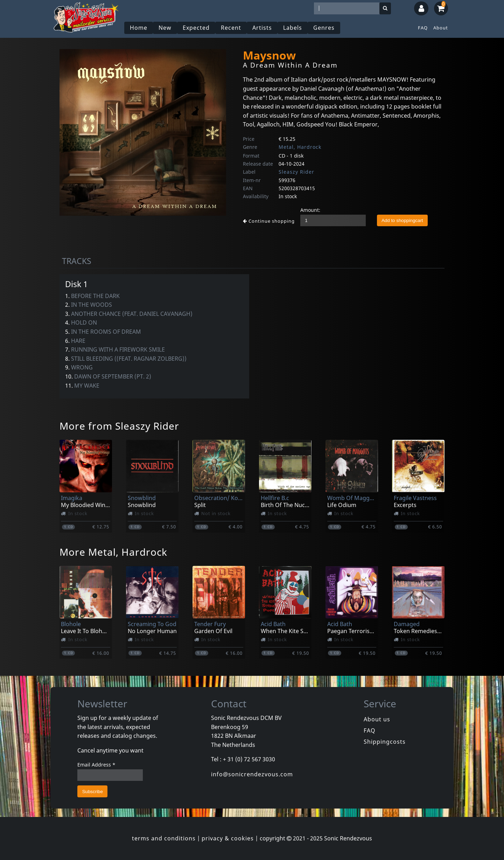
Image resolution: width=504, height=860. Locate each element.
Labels (293, 28)
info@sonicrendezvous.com (252, 774)
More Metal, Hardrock (113, 552)
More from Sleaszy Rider (119, 426)
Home (139, 28)
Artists (262, 28)
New (165, 28)
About (441, 28)
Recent (231, 28)
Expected (196, 28)
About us (377, 719)
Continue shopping (269, 221)
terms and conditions (164, 838)
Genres (324, 28)
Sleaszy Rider (296, 172)
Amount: (310, 210)
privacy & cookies (228, 838)
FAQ (423, 28)
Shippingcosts (385, 742)
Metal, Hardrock (300, 147)
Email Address (96, 765)
